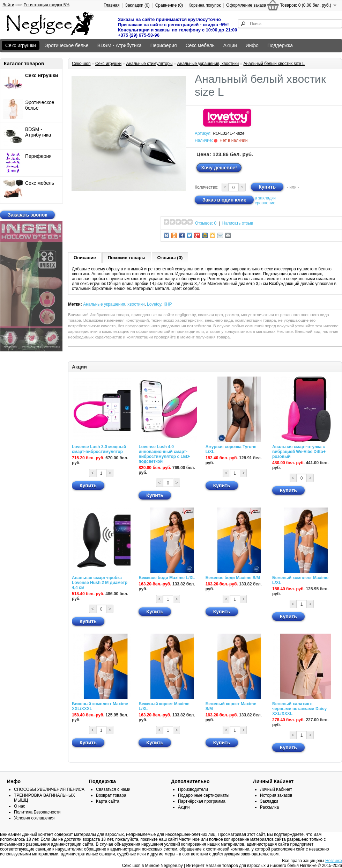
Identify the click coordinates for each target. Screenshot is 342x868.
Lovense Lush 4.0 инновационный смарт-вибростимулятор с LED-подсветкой (164, 454)
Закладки (269, 801)
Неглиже (334, 861)
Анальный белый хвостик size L (274, 64)
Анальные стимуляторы (149, 64)
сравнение (265, 203)
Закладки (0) (137, 5)
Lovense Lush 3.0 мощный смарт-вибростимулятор (99, 449)
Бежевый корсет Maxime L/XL (164, 706)
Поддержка (280, 45)
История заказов (276, 795)
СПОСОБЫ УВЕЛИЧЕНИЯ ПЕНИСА (49, 789)
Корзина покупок (205, 5)
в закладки (265, 198)
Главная (112, 5)
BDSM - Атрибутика (120, 45)
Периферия (164, 45)
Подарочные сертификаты (204, 795)
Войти (8, 5)
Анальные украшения (104, 304)
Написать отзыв (238, 223)
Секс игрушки (21, 45)
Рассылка (269, 807)
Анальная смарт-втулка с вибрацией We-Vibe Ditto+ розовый (299, 452)
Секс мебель (200, 45)
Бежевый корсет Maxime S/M (231, 706)
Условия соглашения (34, 818)
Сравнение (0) (169, 5)
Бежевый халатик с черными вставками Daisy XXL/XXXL (299, 709)
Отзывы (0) (170, 258)
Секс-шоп (81, 64)
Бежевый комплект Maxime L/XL (300, 580)
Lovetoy (154, 304)
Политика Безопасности (37, 812)
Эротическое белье (67, 45)
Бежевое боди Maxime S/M (233, 578)
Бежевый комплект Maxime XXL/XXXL (100, 706)
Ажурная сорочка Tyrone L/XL (231, 449)
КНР (168, 304)
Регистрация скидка (47, 5)
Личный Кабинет (276, 789)
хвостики (136, 304)
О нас (20, 806)
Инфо (252, 45)
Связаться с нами (113, 789)
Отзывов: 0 (206, 223)
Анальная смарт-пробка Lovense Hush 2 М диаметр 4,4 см (100, 583)
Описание (85, 258)
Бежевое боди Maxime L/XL (167, 578)
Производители (193, 789)
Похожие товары (127, 258)
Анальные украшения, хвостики (208, 64)
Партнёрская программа (202, 801)
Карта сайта (108, 801)
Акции (230, 45)
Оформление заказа (246, 5)
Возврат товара (111, 795)
